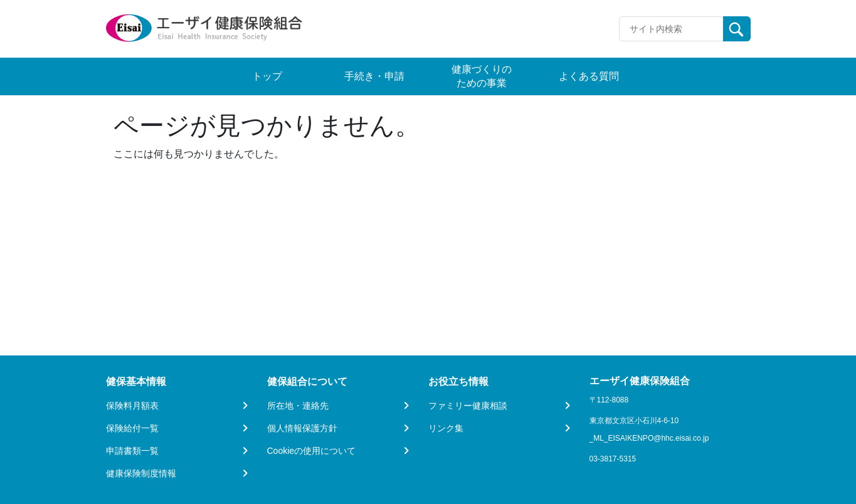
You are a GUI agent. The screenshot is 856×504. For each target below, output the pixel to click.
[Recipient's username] (671, 29)
